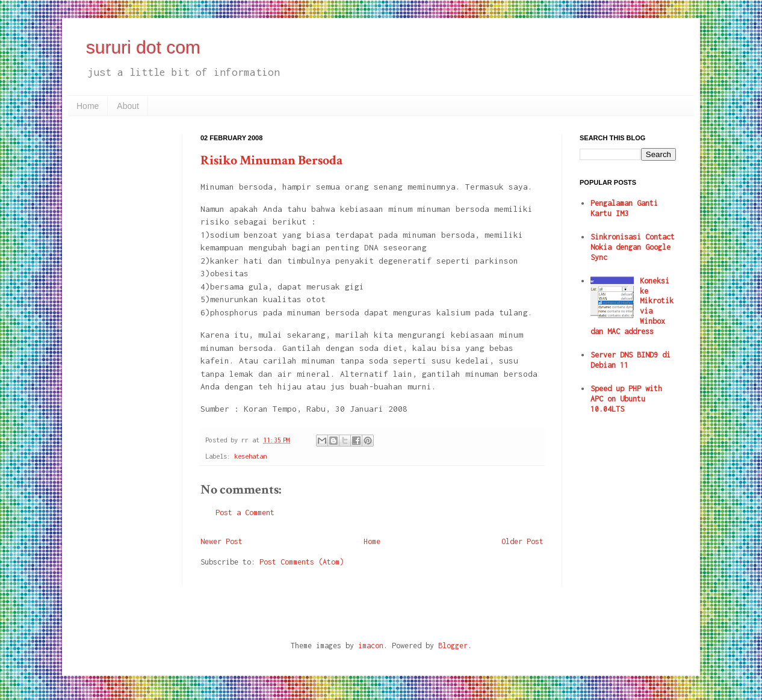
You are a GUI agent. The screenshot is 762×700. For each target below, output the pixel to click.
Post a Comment (245, 513)
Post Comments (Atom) (302, 562)
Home (88, 106)
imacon (371, 646)
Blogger (453, 646)
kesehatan (250, 456)
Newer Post (221, 541)
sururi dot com (143, 47)
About (128, 106)
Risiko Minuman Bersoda (271, 160)
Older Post (522, 541)
